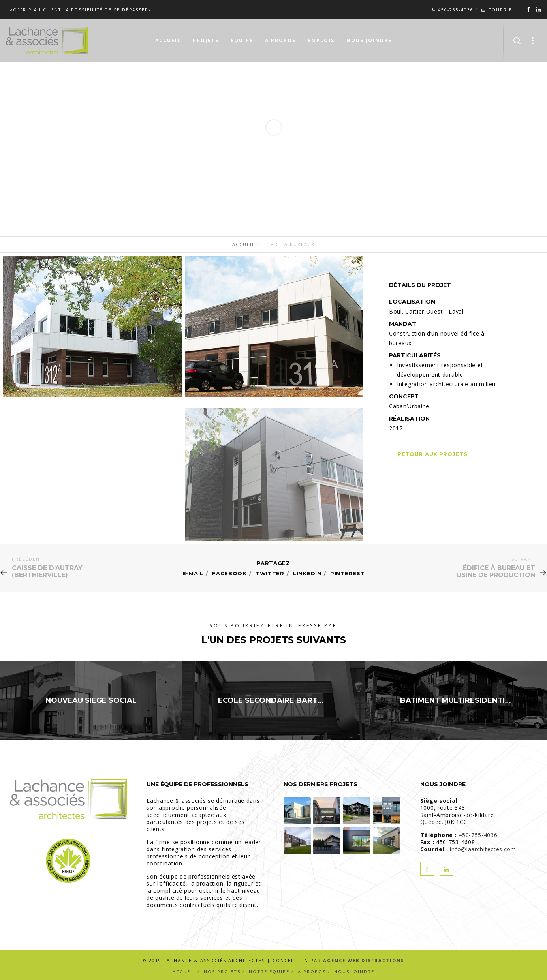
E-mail (193, 573)
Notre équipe (269, 972)
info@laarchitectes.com (483, 849)
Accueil (184, 972)
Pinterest (347, 573)
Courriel (498, 10)
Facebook (229, 573)
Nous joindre (354, 972)
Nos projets (222, 972)
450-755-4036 (453, 10)
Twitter (270, 573)
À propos (312, 972)
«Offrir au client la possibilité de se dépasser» (81, 10)
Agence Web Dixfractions (364, 960)
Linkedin (307, 573)
